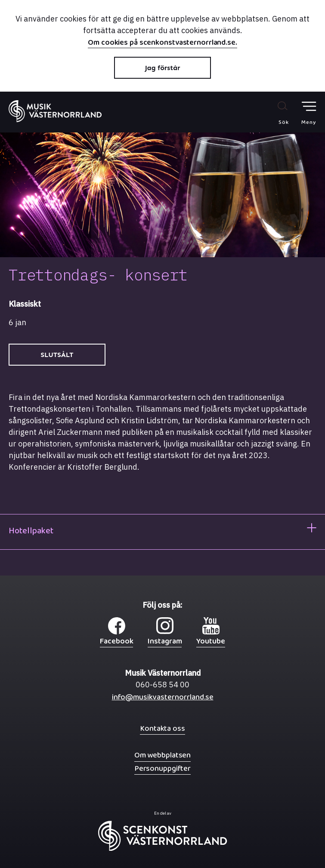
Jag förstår (163, 68)
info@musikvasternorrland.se (163, 699)
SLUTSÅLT (57, 355)
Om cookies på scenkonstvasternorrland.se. (162, 43)
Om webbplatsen (162, 755)
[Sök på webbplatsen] (274, 113)
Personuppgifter (162, 768)
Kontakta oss (162, 728)
